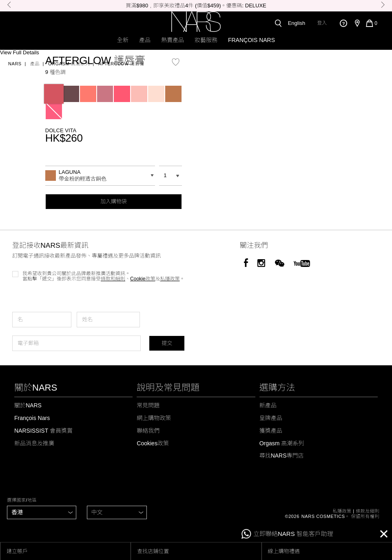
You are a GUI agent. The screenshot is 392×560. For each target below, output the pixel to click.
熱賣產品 (173, 40)
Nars (15, 64)
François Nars (251, 40)
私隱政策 (342, 511)
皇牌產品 (271, 418)
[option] (196, 6)
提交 (167, 343)
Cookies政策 (153, 443)
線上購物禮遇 (284, 551)
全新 (123, 40)
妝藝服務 (206, 40)
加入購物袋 (114, 201)
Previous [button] (9, 5)
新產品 (268, 405)
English (297, 23)
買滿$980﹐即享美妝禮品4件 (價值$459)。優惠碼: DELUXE (196, 6)
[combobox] (100, 176)
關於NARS (28, 405)
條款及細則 (368, 511)
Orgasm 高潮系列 (69, 64)
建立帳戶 (17, 551)
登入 (322, 23)
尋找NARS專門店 (282, 456)
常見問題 (148, 405)
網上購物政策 (154, 418)
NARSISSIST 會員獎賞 (43, 431)
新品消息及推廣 (34, 443)
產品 (145, 40)
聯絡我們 (148, 431)
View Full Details (20, 53)
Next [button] (383, 5)
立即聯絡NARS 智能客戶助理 (287, 534)
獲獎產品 (271, 431)
